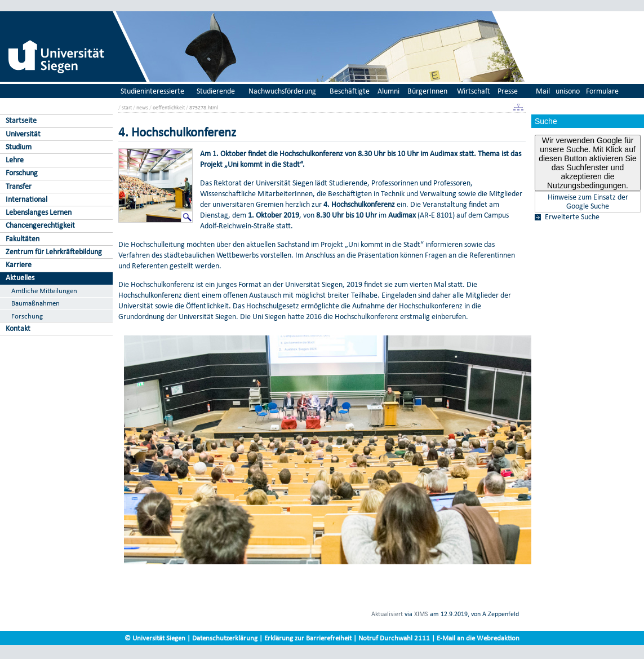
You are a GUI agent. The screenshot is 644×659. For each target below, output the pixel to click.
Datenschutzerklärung (225, 638)
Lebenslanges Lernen (39, 212)
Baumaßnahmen (35, 303)
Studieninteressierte (152, 91)
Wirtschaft (474, 91)
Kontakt (18, 328)
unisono (568, 91)
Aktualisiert (387, 614)
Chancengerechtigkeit (40, 225)
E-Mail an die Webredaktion (478, 638)
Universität (23, 134)
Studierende (216, 91)
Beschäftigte (350, 91)
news (142, 107)
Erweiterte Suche (572, 217)
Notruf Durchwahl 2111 (394, 638)
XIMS (421, 614)
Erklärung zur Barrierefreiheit (308, 638)
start (127, 107)
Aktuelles (20, 278)
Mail (543, 91)
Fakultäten (23, 239)
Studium (19, 147)
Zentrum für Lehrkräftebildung (54, 252)
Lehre (15, 160)
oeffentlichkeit (169, 107)
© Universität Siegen (155, 638)
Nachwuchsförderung (282, 91)
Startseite (21, 120)
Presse (508, 91)
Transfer (19, 186)
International (26, 199)
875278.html (204, 107)
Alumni (388, 91)
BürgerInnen (427, 91)
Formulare (602, 91)
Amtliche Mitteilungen (44, 291)
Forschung (22, 173)
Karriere (19, 265)
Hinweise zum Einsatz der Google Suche (588, 202)
